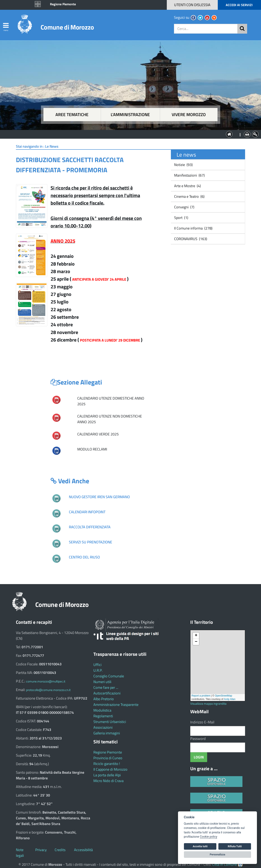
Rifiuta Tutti (235, 846)
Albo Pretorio (104, 699)
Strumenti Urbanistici (110, 722)
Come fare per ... (106, 687)
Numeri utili (102, 682)
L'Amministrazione (127, 134)
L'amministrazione (130, 115)
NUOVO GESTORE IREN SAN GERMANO (99, 497)
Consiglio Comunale (109, 676)
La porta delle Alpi (107, 775)
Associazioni (103, 727)
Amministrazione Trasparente (116, 705)
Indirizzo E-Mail (202, 722)
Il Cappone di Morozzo (110, 769)
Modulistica (102, 710)
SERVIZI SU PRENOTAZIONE (91, 542)
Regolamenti (103, 716)
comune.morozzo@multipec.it (46, 681)
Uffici (97, 665)
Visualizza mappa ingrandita (208, 704)
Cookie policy (208, 837)
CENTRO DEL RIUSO (84, 557)
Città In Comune (225, 864)
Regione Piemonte (63, 4)
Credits (60, 850)
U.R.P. (98, 670)
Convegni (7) (184, 207)
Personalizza (218, 854)
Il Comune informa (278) (193, 228)
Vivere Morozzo (189, 115)
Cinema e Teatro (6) (189, 196)
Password (198, 739)
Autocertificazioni (107, 693)
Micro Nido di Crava (108, 781)
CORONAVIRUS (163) (190, 239)
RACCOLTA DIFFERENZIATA (90, 527)
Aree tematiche (72, 115)
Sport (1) (181, 218)
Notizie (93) (183, 165)
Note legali (20, 853)
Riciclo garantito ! (107, 764)
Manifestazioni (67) (189, 175)
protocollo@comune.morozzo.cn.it (48, 690)
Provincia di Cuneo (108, 758)
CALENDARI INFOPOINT (87, 512)
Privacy (41, 850)
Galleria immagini (107, 733)
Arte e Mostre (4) (187, 186)
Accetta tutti (200, 846)
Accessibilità (83, 850)
